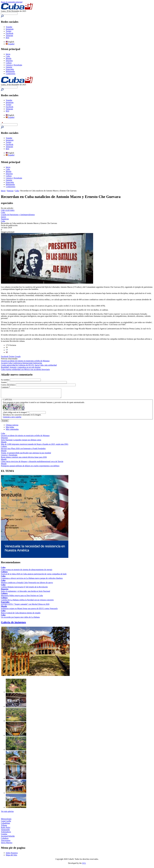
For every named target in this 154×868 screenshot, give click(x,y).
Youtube (9, 27)
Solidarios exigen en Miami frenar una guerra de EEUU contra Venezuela (29, 610)
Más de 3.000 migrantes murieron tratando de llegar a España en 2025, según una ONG (35, 446)
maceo (3, 217)
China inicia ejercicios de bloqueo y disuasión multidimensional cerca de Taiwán (32, 463)
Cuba (8, 56)
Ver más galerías (7, 813)
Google (18, 356)
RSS (7, 38)
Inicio (8, 54)
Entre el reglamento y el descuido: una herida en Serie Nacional (26, 593)
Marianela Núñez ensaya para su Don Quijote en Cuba (22, 597)
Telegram (9, 35)
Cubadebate (6, 825)
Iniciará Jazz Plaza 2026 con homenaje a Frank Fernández (23, 450)
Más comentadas (12, 431)
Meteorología (6, 821)
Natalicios (5, 219)
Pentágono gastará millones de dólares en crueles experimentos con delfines (30, 468)
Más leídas (10, 429)
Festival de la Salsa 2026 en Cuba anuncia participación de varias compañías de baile (34, 576)
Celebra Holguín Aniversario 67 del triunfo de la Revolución (24, 589)
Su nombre (5, 380)
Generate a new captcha (12, 419)
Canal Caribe (6, 823)
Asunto (4, 382)
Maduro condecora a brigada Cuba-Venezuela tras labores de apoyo (27, 584)
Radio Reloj (6, 829)
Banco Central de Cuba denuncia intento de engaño (21, 615)
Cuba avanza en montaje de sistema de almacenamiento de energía (27, 571)
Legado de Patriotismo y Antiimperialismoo (18, 215)
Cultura (9, 63)
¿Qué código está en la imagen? (16, 414)
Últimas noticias (12, 427)
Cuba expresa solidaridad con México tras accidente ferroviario (25, 369)
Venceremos (6, 842)
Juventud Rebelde (8, 838)
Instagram (10, 29)
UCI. (84, 865)
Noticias (10, 191)
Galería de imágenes (13, 624)
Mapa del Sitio (11, 857)
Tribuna (4, 827)
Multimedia (10, 71)
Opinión (9, 67)
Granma (4, 836)
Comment (5, 387)
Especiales (10, 69)
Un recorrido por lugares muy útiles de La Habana (20, 619)
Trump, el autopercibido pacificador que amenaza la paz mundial (26, 455)
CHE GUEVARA (8, 210)
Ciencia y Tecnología (14, 65)
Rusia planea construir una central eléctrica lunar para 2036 (24, 459)
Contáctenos (11, 74)
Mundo (9, 58)
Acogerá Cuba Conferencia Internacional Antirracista (21, 363)
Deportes (9, 61)
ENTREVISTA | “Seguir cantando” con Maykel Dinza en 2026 (25, 606)
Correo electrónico (8, 385)
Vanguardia (5, 831)
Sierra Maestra (7, 844)
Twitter (9, 31)
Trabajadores (6, 834)
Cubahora (5, 840)
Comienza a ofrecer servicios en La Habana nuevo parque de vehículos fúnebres (32, 580)
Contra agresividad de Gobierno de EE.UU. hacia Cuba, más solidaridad (29, 365)
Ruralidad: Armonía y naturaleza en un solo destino (21, 367)
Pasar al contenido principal (12, 2)
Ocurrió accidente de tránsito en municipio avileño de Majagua (25, 361)
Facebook (10, 33)
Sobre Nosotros (12, 855)
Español (10, 44)
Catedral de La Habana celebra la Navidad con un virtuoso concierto (27, 602)
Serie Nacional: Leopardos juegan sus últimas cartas (21, 442)
